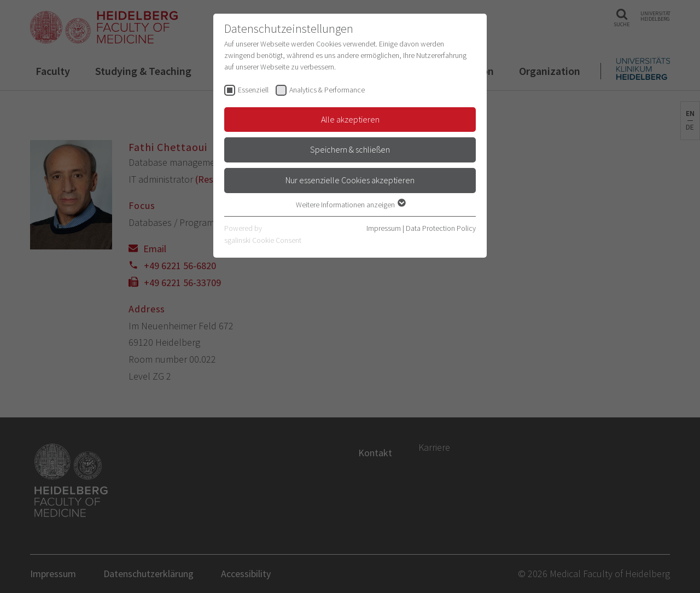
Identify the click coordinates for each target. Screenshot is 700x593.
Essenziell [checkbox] (253, 90)
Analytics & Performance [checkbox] (327, 90)
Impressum (384, 228)
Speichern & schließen (350, 149)
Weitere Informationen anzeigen (350, 205)
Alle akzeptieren (350, 119)
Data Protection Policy (441, 228)
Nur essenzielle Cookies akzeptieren (350, 180)
